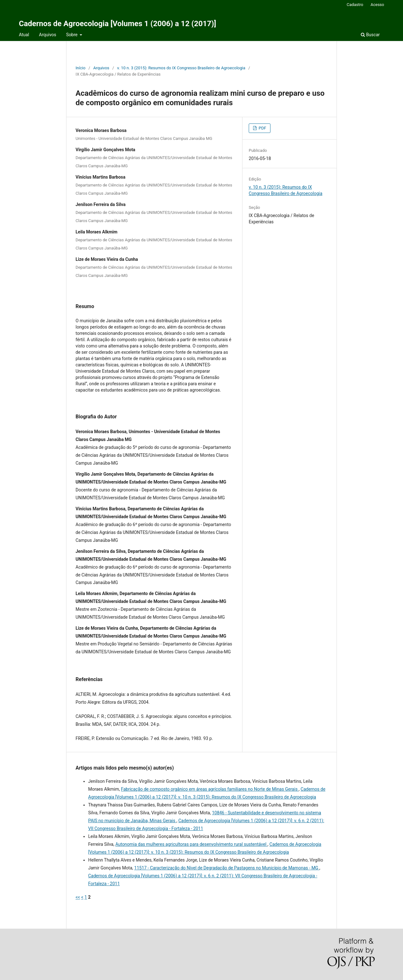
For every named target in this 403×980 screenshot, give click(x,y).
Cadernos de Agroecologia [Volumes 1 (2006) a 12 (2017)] (117, 24)
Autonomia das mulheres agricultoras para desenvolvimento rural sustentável (191, 844)
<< (78, 897)
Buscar (370, 35)
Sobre (72, 35)
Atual (24, 35)
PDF (262, 128)
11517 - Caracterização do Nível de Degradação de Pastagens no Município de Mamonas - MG (227, 868)
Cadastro (355, 5)
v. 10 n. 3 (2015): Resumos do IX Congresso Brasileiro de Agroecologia (181, 68)
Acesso (377, 5)
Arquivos (48, 35)
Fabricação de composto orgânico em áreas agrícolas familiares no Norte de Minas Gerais (210, 789)
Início (80, 68)
